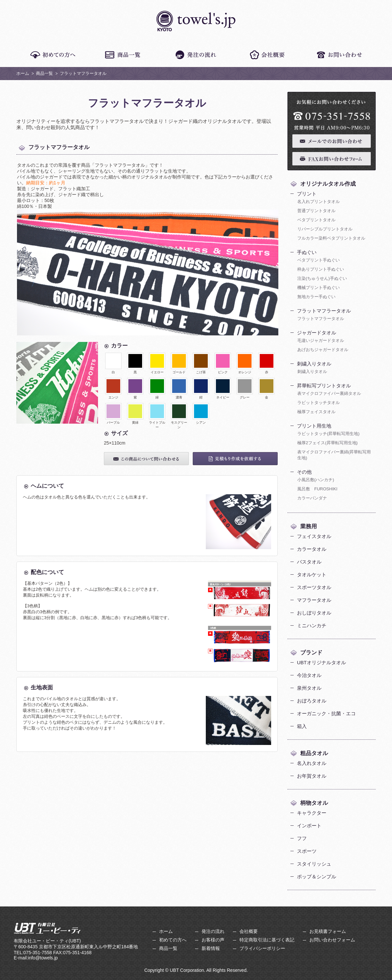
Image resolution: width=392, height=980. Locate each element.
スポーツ (307, 851)
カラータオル (312, 549)
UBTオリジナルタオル (321, 662)
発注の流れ (213, 931)
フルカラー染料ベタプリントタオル (331, 238)
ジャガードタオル (317, 333)
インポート (309, 826)
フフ (302, 838)
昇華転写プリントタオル (324, 386)
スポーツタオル (314, 587)
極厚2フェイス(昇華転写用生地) (327, 443)
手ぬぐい (307, 252)
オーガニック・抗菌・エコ (326, 713)
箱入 (302, 726)
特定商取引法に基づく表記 (267, 940)
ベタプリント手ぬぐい (318, 260)
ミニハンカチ (312, 625)
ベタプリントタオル (316, 220)
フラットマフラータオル (324, 311)
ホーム (23, 73)
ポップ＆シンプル (317, 877)
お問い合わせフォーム (332, 940)
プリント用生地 (314, 426)
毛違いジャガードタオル (321, 340)
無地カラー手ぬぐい (316, 297)
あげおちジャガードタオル (323, 350)
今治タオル (309, 675)
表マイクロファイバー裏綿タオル (329, 393)
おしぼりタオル (314, 613)
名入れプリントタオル (318, 202)
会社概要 (249, 931)
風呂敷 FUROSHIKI (317, 489)
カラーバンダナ (312, 498)
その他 (304, 472)
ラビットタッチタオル (318, 403)
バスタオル (309, 562)
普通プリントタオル (316, 211)
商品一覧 (44, 73)
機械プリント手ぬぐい (318, 287)
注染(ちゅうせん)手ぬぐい (322, 278)
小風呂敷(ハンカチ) (316, 480)
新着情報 (211, 948)
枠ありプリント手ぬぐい (321, 269)
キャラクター (312, 813)
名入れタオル (312, 763)
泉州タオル (309, 688)
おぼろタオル (312, 701)
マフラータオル (314, 600)
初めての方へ (173, 940)
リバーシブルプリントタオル (325, 229)
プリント (307, 194)
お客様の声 (213, 940)
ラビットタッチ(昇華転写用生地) (328, 434)
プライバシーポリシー (262, 948)
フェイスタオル (314, 536)
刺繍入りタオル (314, 364)
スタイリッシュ (314, 864)
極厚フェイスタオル (316, 412)
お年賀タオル (312, 776)
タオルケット (312, 574)
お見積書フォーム (328, 931)
